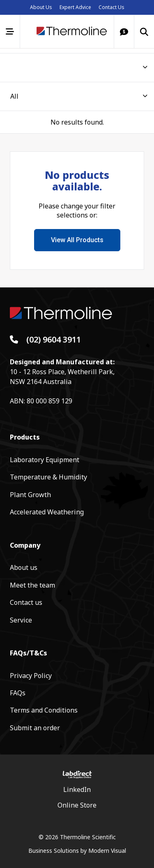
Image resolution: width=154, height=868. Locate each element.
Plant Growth (30, 495)
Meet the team (32, 585)
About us (24, 567)
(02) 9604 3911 (54, 340)
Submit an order (35, 728)
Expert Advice (75, 7)
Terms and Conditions (44, 710)
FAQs (18, 693)
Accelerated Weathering (47, 512)
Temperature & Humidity (48, 477)
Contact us (26, 602)
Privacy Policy (31, 676)
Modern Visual (107, 851)
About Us (41, 7)
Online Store (77, 805)
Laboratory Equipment (45, 460)
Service (21, 620)
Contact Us (111, 7)
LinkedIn (77, 789)
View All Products (77, 240)
